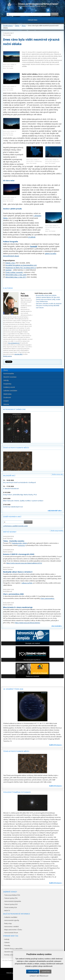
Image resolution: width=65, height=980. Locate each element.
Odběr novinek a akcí (12, 517)
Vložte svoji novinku (57, 531)
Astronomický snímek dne (14, 409)
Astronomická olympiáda (13, 901)
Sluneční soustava (10, 377)
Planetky (7, 945)
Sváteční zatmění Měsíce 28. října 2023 (48, 297)
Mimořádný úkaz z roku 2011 (16, 277)
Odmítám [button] (46, 972)
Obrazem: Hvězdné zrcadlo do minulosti (49, 304)
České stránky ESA (11, 907)
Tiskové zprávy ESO (11, 904)
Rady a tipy (8, 923)
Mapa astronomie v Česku (13, 930)
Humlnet (8, 270)
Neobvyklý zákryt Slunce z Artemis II (18, 572)
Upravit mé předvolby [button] (39, 976)
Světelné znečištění (10, 391)
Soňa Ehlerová (8, 591)
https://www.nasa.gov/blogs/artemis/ (28, 623)
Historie (6, 404)
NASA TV (7, 910)
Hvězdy (6, 380)
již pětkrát (32, 237)
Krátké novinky (10, 532)
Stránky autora (7, 356)
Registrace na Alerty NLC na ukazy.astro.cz (21, 268)
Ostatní (6, 401)
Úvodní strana (8, 26)
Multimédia (7, 394)
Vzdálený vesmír (9, 387)
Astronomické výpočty (12, 920)
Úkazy (24, 26)
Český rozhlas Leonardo (14, 272)
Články (17, 26)
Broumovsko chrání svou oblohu (46, 295)
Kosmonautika (9, 373)
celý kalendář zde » (55, 511)
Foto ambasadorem (14, 343)
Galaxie (7, 942)
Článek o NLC (10, 263)
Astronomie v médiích (12, 926)
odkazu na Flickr (27, 583)
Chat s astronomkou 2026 (13, 594)
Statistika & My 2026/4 (19, 543)
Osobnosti (7, 397)
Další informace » (56, 745)
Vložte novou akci (58, 474)
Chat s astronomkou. (47, 598)
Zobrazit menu (33, 20)
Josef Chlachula (8, 539)
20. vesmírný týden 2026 (13, 689)
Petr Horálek (7, 35)
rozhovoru (21, 545)
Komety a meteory (10, 955)
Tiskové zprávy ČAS (11, 898)
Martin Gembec (8, 552)
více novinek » (57, 626)
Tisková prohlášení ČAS (12, 895)
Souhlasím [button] (33, 972)
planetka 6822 (18, 354)
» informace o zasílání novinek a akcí (15, 526)
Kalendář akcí (9, 476)
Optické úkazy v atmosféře (13, 949)
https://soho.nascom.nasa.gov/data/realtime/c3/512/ (24, 563)
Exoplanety (7, 384)
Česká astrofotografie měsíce (16, 448)
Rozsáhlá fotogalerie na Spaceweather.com (21, 265)
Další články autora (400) (43, 293)
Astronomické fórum (11, 933)
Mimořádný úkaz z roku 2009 (16, 275)
